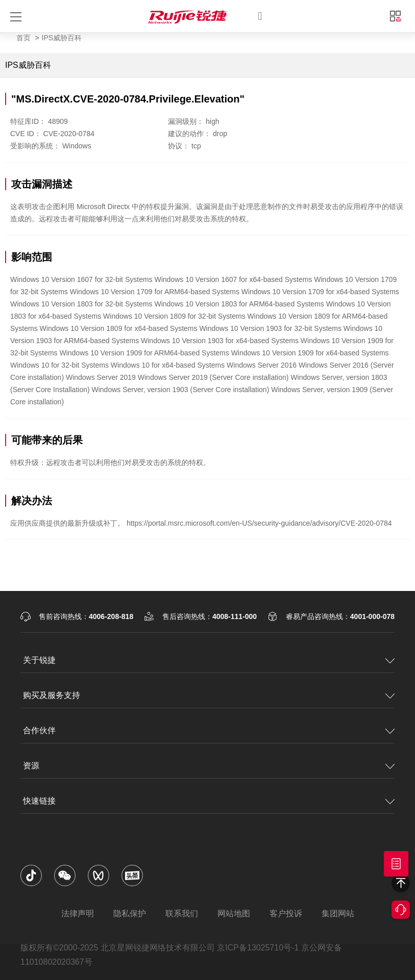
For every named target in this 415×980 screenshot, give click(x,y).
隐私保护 (130, 913)
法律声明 (78, 913)
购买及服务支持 (52, 695)
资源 (31, 766)
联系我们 (182, 913)
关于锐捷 (39, 660)
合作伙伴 (39, 730)
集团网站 (338, 913)
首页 (23, 38)
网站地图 (234, 913)
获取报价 (396, 864)
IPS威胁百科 (62, 38)
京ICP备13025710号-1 (258, 948)
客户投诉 (286, 913)
